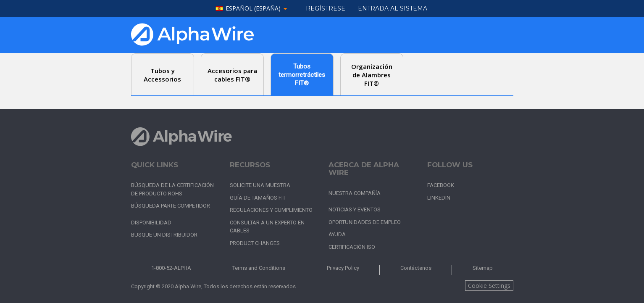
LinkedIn (439, 198)
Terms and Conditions (259, 268)
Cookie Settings (489, 286)
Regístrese (326, 8)
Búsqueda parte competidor (171, 206)
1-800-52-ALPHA (171, 268)
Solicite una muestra (260, 185)
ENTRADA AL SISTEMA (393, 8)
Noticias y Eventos (355, 209)
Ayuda (337, 234)
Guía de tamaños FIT (258, 198)
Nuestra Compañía (355, 193)
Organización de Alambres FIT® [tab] (372, 75)
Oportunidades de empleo (365, 222)
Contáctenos (416, 268)
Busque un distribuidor (164, 235)
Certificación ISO (352, 247)
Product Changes (255, 243)
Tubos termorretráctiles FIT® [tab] (302, 75)
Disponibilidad (151, 223)
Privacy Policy (343, 268)
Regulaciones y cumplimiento (271, 210)
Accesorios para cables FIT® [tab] (232, 75)
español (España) (253, 9)
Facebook (441, 185)
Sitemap (483, 268)
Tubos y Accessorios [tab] (162, 75)
